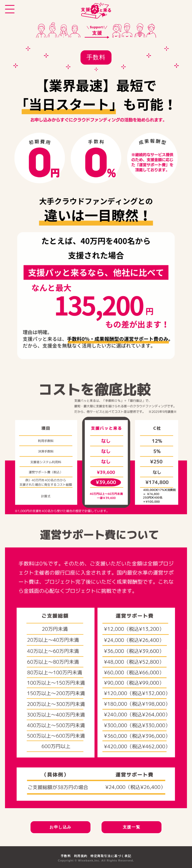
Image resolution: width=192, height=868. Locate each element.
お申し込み (60, 827)
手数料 (66, 856)
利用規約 (81, 856)
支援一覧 (131, 827)
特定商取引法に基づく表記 (111, 856)
